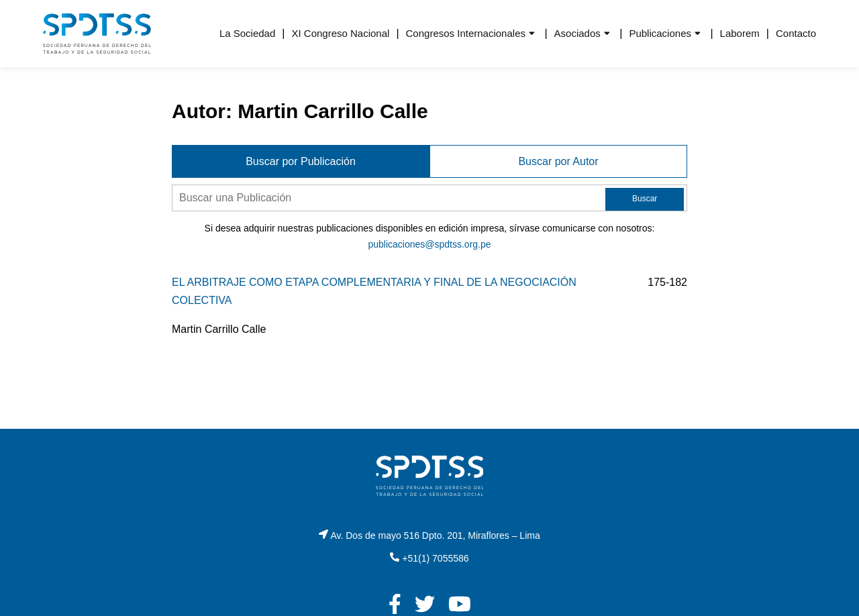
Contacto (796, 33)
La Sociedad (247, 33)
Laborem (740, 33)
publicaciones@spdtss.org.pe (429, 244)
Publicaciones (660, 33)
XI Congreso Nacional (340, 33)
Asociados (577, 33)
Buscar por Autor (558, 161)
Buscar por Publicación (301, 161)
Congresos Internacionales (466, 33)
